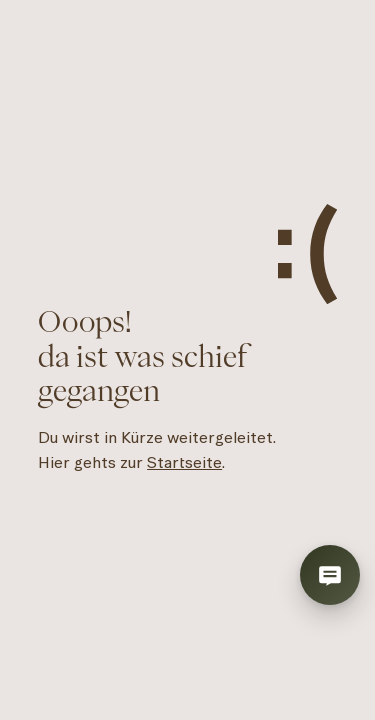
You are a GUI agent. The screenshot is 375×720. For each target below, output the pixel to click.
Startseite (184, 462)
